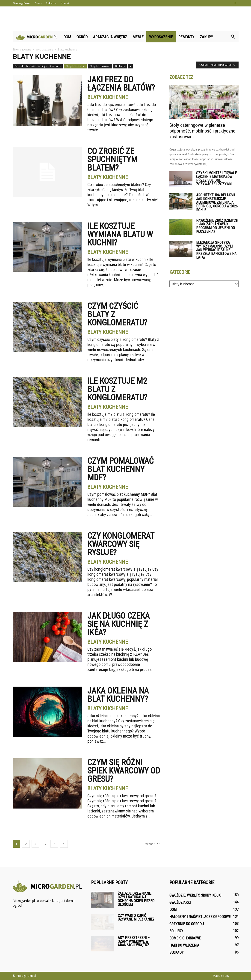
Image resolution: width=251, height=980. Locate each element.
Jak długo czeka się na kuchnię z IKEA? (118, 624)
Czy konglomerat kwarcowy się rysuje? (121, 544)
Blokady (120, 66)
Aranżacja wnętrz (110, 37)
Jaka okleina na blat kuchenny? (118, 695)
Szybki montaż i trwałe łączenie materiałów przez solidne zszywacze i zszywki (216, 179)
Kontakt (66, 3)
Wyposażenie (161, 37)
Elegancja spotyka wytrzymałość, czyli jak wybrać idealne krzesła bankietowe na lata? (216, 250)
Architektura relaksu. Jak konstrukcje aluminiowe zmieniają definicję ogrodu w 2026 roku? (217, 202)
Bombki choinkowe (185, 938)
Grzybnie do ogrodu (187, 924)
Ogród (82, 37)
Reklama (51, 3)
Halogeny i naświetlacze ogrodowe (200, 917)
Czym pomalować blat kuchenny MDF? (120, 469)
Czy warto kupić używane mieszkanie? (136, 917)
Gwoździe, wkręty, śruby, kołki (195, 895)
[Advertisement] (126, 19)
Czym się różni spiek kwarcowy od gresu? (124, 771)
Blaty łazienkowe (100, 66)
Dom (67, 37)
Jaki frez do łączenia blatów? (121, 84)
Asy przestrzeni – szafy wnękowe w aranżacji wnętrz (134, 941)
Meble (138, 37)
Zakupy (206, 37)
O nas (38, 3)
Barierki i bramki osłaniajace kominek (38, 66)
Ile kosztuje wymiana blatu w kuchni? (120, 234)
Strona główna (21, 3)
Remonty (186, 37)
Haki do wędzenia (184, 945)
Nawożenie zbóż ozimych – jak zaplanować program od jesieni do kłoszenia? (217, 226)
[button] (233, 37)
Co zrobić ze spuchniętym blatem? (112, 159)
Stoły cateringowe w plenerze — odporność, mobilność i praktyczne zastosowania (202, 131)
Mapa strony (221, 976)
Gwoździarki (180, 902)
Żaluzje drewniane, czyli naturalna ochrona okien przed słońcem (136, 899)
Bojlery (176, 931)
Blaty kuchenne (75, 66)
